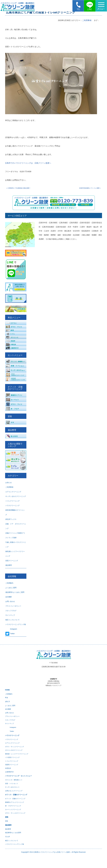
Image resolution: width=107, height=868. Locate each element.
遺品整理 (9, 565)
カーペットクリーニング (13, 809)
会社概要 (9, 597)
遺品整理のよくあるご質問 (15, 592)
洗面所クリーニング (12, 765)
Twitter (10, 634)
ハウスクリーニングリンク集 (16, 624)
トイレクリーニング (12, 501)
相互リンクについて (12, 620)
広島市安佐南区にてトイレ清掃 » (90, 188)
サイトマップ (10, 615)
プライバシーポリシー (13, 606)
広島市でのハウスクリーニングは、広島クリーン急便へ (28, 163)
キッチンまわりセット (12, 787)
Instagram (11, 629)
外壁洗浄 (8, 768)
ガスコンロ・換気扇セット (14, 780)
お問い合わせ (10, 601)
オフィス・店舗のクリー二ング (15, 799)
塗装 (7, 821)
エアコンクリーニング (13, 492)
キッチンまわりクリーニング (16, 496)
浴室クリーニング (12, 561)
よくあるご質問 (11, 588)
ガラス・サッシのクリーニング (15, 813)
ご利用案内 (9, 583)
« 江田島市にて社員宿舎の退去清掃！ (19, 188)
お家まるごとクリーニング (14, 791)
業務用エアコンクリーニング (15, 802)
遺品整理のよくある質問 (13, 833)
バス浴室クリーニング (12, 757)
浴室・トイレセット (12, 783)
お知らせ (9, 483)
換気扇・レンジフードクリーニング (17, 754)
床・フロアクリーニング (13, 806)
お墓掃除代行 (9, 772)
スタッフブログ (11, 611)
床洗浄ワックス (11, 519)
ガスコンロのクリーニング (14, 750)
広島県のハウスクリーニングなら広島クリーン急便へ (52, 852)
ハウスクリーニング (12, 506)
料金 (7, 698)
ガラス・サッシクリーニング (15, 747)
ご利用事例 (87, 20)
